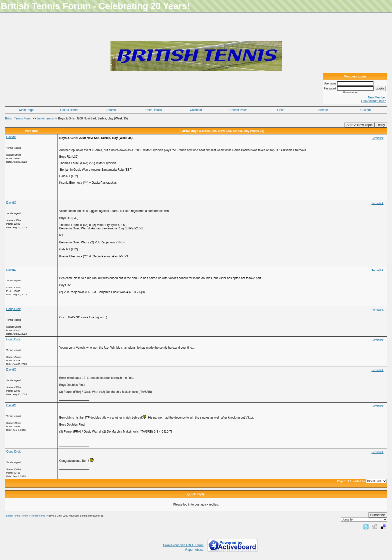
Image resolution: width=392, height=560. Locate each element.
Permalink (377, 138)
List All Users (69, 110)
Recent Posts (238, 110)
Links (281, 110)
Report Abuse (194, 550)
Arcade (323, 110)
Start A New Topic (359, 125)
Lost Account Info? (373, 101)
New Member (377, 97)
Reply (381, 125)
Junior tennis (45, 118)
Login (380, 88)
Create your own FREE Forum (183, 545)
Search (111, 110)
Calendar (196, 110)
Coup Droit (13, 309)
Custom (366, 110)
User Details (154, 110)
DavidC (11, 137)
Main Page (26, 110)
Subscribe (378, 515)
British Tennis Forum (19, 118)
